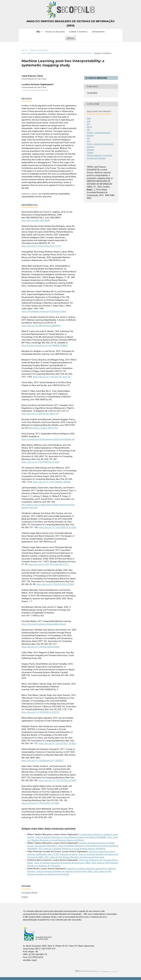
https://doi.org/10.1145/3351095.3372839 (57, 780)
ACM (89, 121)
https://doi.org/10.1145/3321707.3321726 (52, 377)
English (25, 897)
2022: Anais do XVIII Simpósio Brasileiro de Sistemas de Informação (57, 53)
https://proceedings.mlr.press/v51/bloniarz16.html (44, 311)
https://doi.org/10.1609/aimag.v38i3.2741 (40, 414)
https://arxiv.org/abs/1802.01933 (43, 428)
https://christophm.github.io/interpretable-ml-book (44, 624)
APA (88, 124)
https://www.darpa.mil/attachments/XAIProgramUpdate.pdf (48, 439)
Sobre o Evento (78, 32)
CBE (88, 130)
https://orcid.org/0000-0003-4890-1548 (35, 90)
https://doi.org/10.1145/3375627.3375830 (40, 803)
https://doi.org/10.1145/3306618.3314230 (40, 462)
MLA (89, 141)
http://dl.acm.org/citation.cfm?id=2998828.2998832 (45, 346)
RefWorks (90, 150)
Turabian (90, 153)
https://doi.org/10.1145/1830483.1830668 (52, 482)
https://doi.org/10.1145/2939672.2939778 (40, 712)
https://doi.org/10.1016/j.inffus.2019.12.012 (41, 246)
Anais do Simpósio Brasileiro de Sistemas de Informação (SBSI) (70, 23)
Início (24, 50)
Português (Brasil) (29, 893)
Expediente (98, 32)
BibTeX (89, 127)
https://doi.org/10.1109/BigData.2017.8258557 (42, 761)
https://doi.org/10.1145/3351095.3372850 (40, 647)
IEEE (88, 138)
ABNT (89, 119)
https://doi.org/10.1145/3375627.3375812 (57, 743)
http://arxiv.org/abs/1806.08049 (36, 220)
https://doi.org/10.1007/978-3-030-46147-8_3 (48, 564)
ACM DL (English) (97, 78)
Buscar (70, 38)
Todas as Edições (55, 32)
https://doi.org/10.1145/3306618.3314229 (57, 527)
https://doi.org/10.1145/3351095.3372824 (55, 584)
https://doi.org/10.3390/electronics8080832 (41, 326)
